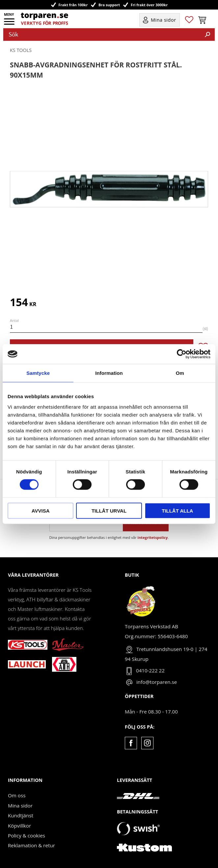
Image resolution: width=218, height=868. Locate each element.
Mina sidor (20, 806)
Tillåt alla (177, 510)
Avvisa (41, 510)
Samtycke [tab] (38, 373)
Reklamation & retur (31, 845)
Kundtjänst (21, 815)
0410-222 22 (150, 670)
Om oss (17, 795)
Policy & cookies (27, 835)
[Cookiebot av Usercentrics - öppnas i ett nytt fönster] (182, 354)
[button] (10, 24)
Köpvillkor (19, 826)
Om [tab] (180, 373)
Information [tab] (109, 373)
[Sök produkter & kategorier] (102, 35)
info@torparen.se (157, 682)
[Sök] (207, 35)
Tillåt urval (109, 510)
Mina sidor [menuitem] (163, 20)
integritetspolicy (153, 537)
